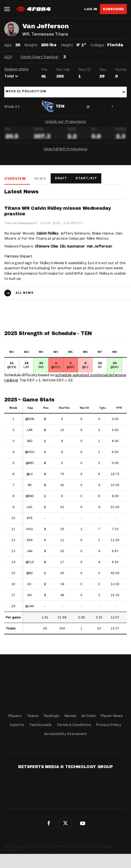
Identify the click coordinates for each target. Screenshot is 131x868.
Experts (17, 725)
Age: (8, 45)
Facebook (49, 823)
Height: (67, 45)
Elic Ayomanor (72, 246)
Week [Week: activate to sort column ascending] (13, 408)
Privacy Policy (109, 725)
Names (70, 716)
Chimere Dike (47, 246)
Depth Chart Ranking (39, 57)
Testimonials (40, 725)
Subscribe (113, 9)
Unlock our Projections (65, 122)
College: (97, 45)
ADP (8, 57)
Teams (33, 716)
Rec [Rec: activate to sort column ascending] (46, 408)
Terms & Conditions (74, 725)
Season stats (16, 69)
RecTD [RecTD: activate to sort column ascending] (84, 408)
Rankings (52, 716)
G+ (83, 823)
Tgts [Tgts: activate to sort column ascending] (103, 408)
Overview (15, 179)
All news (25, 293)
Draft (61, 178)
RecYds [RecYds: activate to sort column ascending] (64, 408)
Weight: (31, 45)
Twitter (66, 823)
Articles (89, 716)
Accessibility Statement (65, 734)
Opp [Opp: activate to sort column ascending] (30, 408)
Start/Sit (86, 178)
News (40, 179)
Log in (91, 9)
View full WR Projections (65, 149)
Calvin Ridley (47, 233)
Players (15, 716)
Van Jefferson (99, 246)
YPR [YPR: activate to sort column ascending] (119, 408)
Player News (112, 716)
